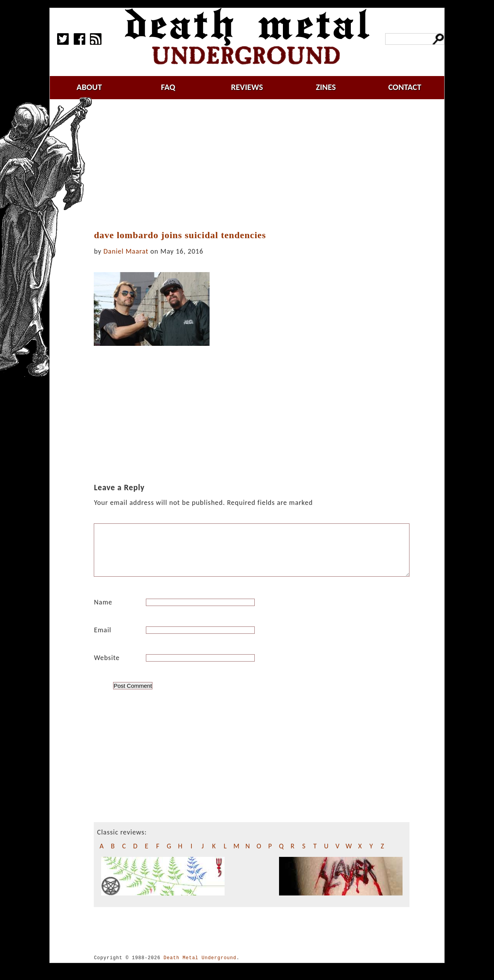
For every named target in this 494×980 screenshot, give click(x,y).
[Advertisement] (256, 165)
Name (103, 611)
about (89, 87)
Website (107, 667)
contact (405, 87)
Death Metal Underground (200, 967)
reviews (247, 87)
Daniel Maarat (126, 251)
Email (102, 639)
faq (168, 87)
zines (326, 87)
